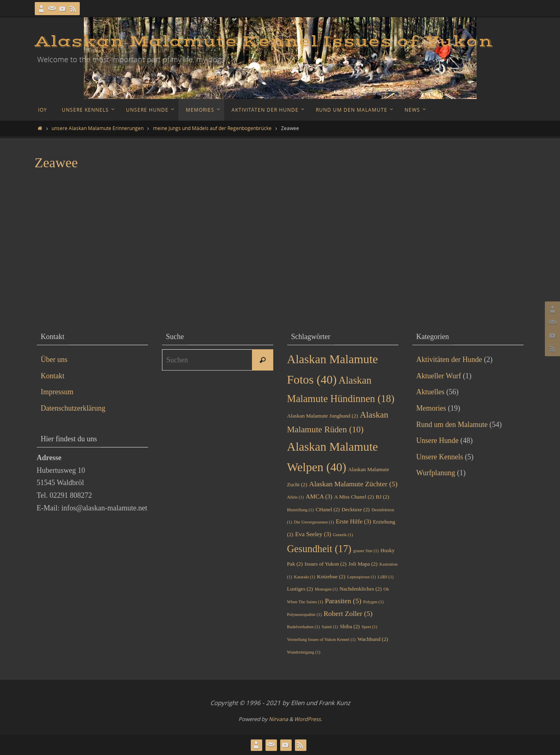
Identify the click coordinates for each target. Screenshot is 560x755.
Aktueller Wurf (439, 376)
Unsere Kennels (440, 457)
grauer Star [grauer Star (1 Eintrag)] (366, 551)
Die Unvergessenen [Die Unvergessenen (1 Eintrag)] (314, 522)
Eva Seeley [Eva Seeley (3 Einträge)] (313, 534)
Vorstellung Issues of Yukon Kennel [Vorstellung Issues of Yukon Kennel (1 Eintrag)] (322, 639)
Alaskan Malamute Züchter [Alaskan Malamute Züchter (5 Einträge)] (353, 484)
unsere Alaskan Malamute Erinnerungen (98, 128)
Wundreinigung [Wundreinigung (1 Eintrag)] (304, 652)
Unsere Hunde (437, 440)
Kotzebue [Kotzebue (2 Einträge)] (331, 576)
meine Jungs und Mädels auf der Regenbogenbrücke (212, 128)
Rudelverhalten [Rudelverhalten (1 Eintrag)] (304, 627)
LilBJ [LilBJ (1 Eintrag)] (386, 577)
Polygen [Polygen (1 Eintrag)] (373, 602)
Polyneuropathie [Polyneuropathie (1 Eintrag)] (305, 615)
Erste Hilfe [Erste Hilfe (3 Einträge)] (353, 521)
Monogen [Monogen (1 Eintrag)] (326, 589)
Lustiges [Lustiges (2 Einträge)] (300, 589)
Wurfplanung (436, 473)
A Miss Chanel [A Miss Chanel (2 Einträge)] (354, 497)
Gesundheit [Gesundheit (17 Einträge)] (319, 549)
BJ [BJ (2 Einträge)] (383, 497)
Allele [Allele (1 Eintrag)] (296, 497)
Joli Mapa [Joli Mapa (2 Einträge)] (363, 564)
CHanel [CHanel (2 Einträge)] (327, 509)
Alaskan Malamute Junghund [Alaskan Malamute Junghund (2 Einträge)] (323, 416)
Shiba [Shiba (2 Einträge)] (350, 626)
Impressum (57, 392)
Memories (431, 408)
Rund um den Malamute (452, 425)
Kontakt (53, 376)
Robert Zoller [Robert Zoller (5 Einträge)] (348, 613)
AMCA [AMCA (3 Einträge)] (319, 497)
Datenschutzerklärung (73, 408)
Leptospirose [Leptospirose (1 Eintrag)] (362, 577)
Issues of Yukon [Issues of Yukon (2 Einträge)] (326, 564)
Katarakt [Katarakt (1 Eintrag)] (304, 577)
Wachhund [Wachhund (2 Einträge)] (373, 639)
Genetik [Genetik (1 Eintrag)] (343, 535)
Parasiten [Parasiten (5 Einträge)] (343, 601)
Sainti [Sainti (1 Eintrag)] (330, 627)
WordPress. (308, 719)
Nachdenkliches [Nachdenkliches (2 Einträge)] (361, 589)
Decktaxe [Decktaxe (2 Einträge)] (356, 509)
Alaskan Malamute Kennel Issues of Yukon (264, 42)
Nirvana (278, 719)
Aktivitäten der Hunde (449, 360)
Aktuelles (431, 392)
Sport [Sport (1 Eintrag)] (369, 627)
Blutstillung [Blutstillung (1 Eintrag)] (300, 510)
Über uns (54, 360)
